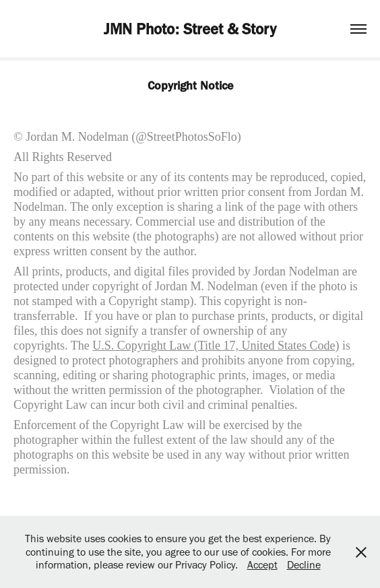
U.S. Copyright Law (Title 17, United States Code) (216, 346)
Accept (262, 565)
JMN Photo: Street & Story (190, 29)
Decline (304, 565)
